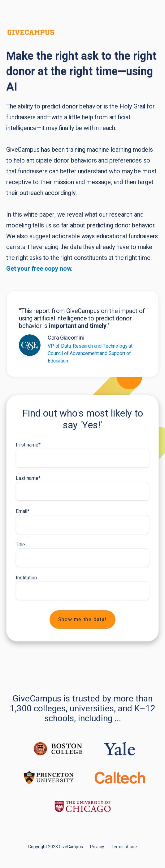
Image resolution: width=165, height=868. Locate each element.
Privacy (97, 847)
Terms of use (124, 847)
